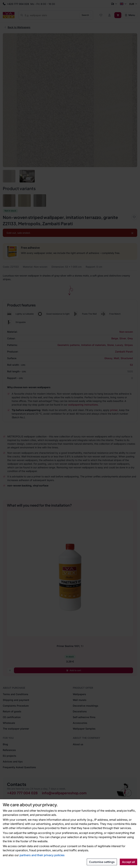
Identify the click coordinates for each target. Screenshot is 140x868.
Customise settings (102, 862)
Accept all (128, 862)
